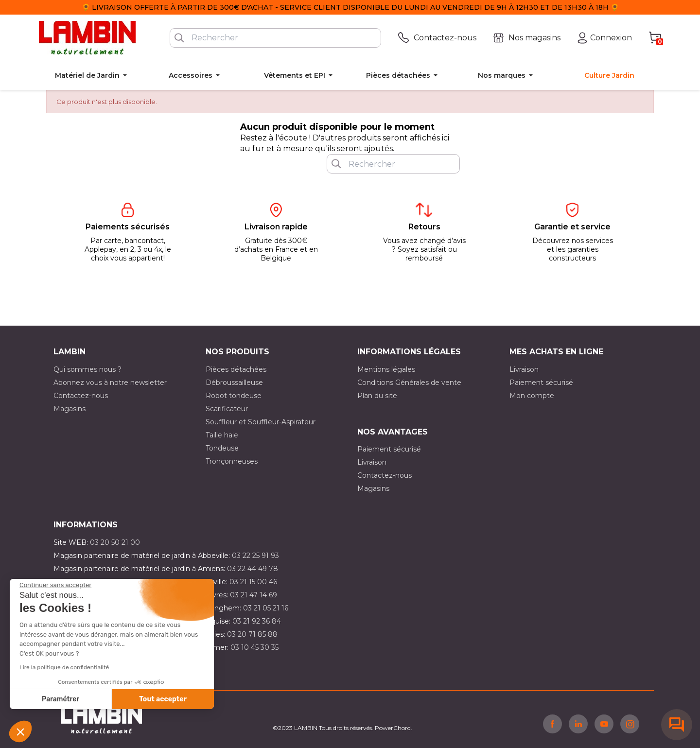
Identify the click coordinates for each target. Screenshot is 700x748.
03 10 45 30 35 (254, 647)
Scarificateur (227, 409)
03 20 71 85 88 (252, 634)
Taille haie (222, 435)
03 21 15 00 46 (253, 582)
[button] (20, 731)
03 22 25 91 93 (255, 556)
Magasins (70, 409)
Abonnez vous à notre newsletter (110, 383)
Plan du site (377, 396)
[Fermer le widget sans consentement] (55, 585)
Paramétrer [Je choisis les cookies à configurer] (61, 699)
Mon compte (532, 396)
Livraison (524, 369)
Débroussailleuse (234, 383)
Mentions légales (386, 369)
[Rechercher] (275, 38)
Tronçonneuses (232, 461)
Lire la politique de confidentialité (64, 667)
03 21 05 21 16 (266, 608)
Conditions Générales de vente (409, 383)
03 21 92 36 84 (257, 621)
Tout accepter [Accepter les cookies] (163, 699)
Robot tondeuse (234, 396)
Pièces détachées (236, 369)
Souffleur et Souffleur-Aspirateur (261, 422)
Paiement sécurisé (541, 383)
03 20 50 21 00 (115, 542)
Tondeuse (222, 448)
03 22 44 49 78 (253, 569)
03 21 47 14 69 (254, 595)
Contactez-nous (81, 396)
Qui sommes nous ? (87, 369)
